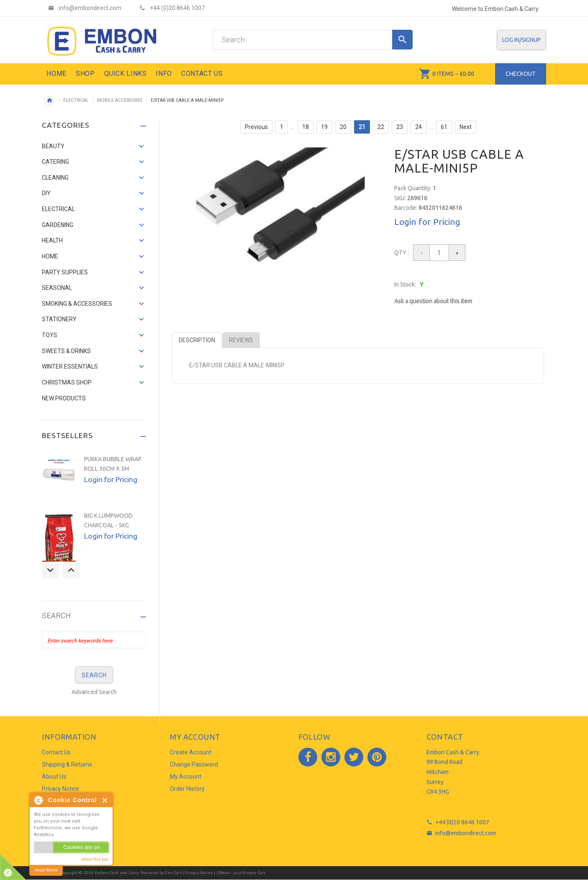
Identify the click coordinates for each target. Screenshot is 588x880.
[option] (94, 479)
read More (46, 870)
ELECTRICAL (76, 100)
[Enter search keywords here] (94, 640)
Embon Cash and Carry (117, 873)
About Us (54, 777)
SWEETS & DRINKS (66, 351)
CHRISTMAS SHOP (67, 382)
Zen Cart (173, 873)
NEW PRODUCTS (64, 398)
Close (105, 800)
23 (400, 127)
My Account (186, 777)
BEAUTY (53, 146)
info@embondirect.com (466, 833)
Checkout (521, 74)
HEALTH (52, 240)
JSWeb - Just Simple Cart (241, 873)
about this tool (95, 859)
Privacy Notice (60, 789)
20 (343, 127)
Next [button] (71, 570)
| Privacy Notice (198, 873)
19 (324, 127)
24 (419, 127)
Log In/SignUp (521, 40)
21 (362, 127)
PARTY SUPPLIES (65, 272)
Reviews (241, 340)
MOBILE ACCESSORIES (120, 100)
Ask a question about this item (433, 301)
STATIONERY (59, 319)
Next (466, 127)
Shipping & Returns (67, 764)
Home (49, 101)
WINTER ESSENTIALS (70, 366)
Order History (187, 789)
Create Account (191, 752)
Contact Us (56, 752)
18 (306, 127)
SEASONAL (57, 288)
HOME (50, 256)
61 (444, 127)
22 (381, 127)
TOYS (50, 335)
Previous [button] (50, 570)
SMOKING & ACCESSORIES (77, 304)
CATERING (55, 162)
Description (197, 340)
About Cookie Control (38, 800)
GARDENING (58, 225)
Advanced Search (94, 692)
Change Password (194, 764)
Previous (256, 127)
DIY (46, 193)
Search (56, 616)
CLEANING (55, 178)
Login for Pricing (427, 222)
